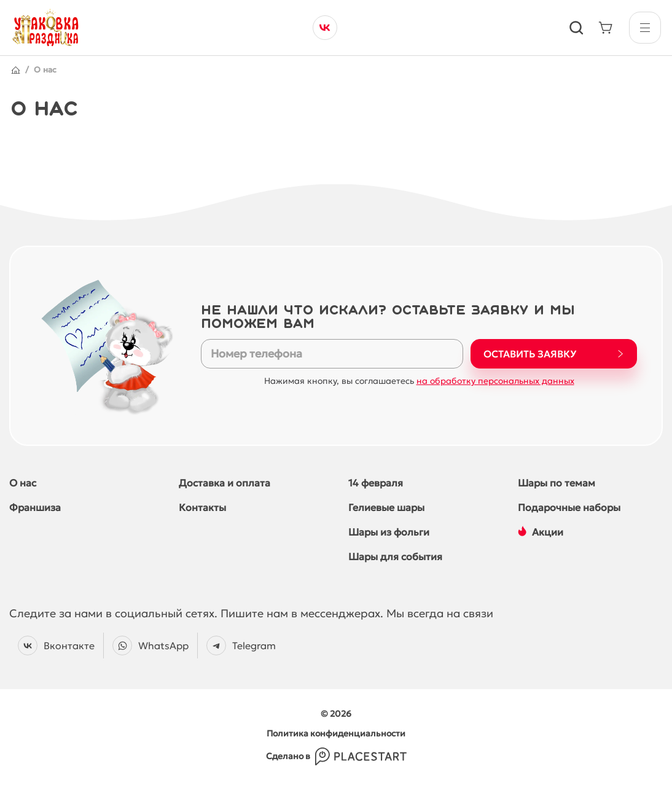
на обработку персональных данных (495, 381)
